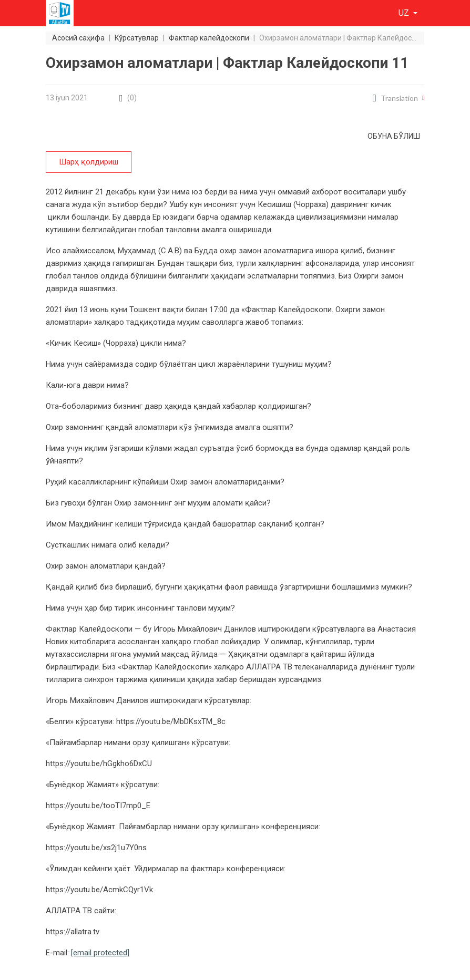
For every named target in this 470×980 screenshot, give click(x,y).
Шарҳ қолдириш (89, 162)
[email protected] (100, 953)
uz (405, 13)
